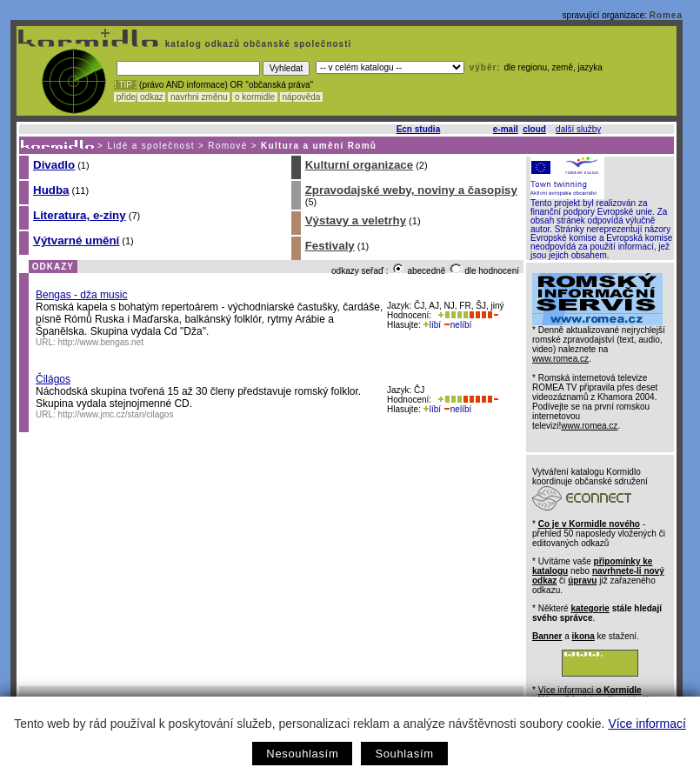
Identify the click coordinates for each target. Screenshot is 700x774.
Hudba (51, 190)
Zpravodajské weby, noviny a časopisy (411, 190)
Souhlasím (404, 754)
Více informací (647, 724)
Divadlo (54, 165)
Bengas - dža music (81, 295)
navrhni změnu (199, 97)
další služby (578, 129)
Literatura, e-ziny (80, 215)
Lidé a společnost (151, 146)
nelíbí (457, 325)
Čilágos (53, 379)
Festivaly (330, 246)
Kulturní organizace (359, 165)
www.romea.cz (560, 359)
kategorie (590, 608)
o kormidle (255, 97)
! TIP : (125, 85)
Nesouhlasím (302, 754)
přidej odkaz (140, 97)
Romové (227, 146)
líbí (432, 325)
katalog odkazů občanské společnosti (257, 44)
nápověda (302, 97)
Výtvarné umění (76, 240)
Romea (666, 15)
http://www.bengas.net (101, 342)
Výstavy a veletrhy (356, 220)
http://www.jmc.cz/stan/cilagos (116, 414)
